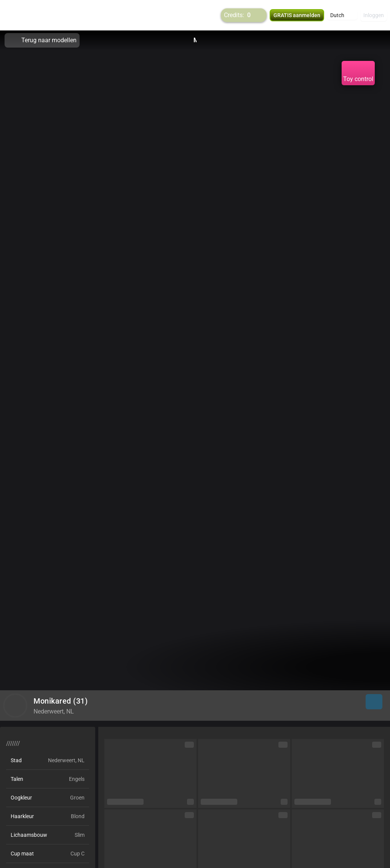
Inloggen (374, 15)
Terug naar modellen (42, 40)
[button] (342, 15)
